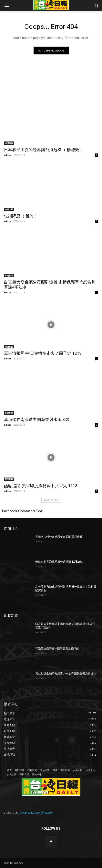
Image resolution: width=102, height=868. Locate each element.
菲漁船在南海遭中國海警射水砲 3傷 (36, 420)
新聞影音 (9, 479)
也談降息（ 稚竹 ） (21, 216)
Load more (51, 500)
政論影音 (9, 347)
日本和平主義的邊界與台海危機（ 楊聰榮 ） (44, 150)
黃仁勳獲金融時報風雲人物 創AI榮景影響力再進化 (66, 673)
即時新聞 (9, 276)
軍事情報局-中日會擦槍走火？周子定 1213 (43, 353)
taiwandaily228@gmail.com (36, 813)
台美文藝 (9, 209)
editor (7, 155)
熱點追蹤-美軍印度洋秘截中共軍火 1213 (41, 486)
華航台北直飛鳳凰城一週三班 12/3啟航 (59, 562)
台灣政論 (9, 143)
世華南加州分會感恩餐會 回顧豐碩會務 (59, 537)
